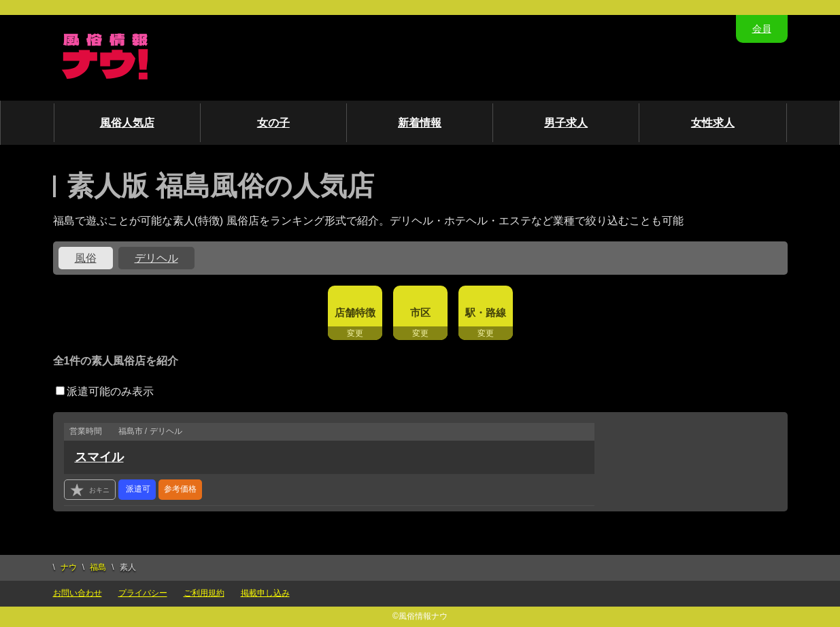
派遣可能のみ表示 (105, 391)
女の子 (273, 123)
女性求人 (713, 123)
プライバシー (143, 593)
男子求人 (566, 123)
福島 (98, 567)
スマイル (99, 457)
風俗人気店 (127, 123)
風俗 (86, 258)
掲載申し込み (265, 593)
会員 (762, 29)
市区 (420, 312)
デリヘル (156, 258)
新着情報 (420, 123)
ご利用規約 (204, 593)
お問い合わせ (78, 593)
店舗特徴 (355, 312)
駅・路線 (486, 312)
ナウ (69, 567)
